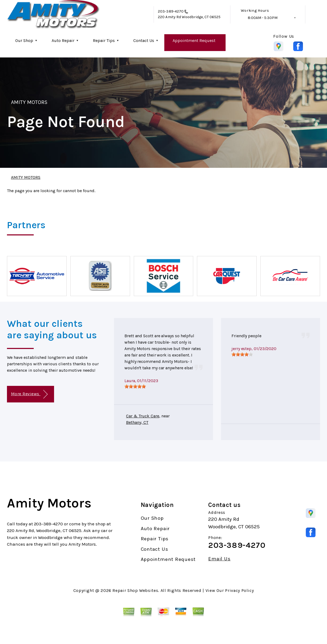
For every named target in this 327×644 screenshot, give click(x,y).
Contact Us (144, 40)
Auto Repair (63, 40)
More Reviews (29, 394)
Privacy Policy (239, 590)
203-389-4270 (171, 11)
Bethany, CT (137, 422)
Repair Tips (104, 40)
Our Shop (24, 40)
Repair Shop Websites (135, 590)
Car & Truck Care (143, 416)
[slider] (135, 386)
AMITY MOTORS (29, 102)
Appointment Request (194, 40)
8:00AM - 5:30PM (263, 18)
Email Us (219, 559)
